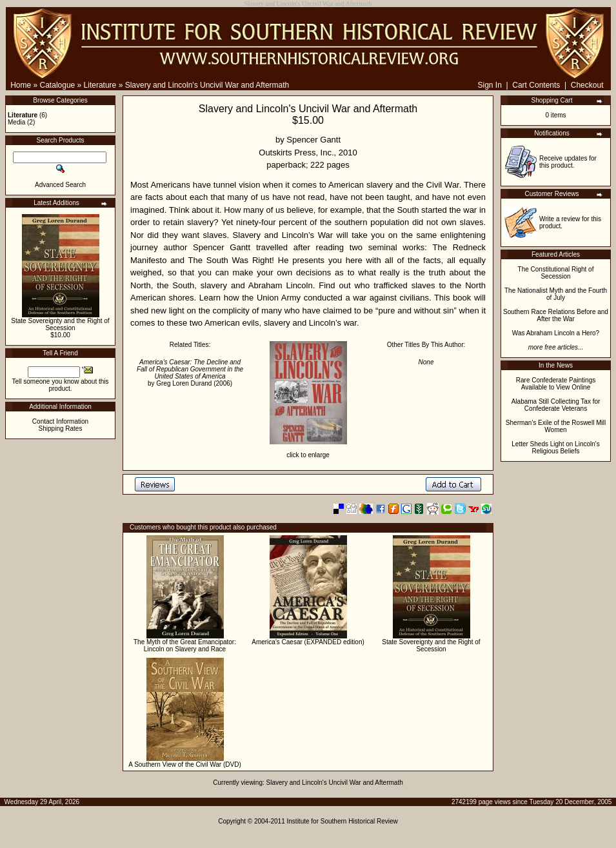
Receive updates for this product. (568, 162)
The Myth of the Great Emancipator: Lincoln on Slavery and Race (185, 646)
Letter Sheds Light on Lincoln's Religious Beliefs (555, 448)
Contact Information (60, 421)
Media (16, 122)
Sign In (489, 85)
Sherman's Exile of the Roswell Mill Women (556, 426)
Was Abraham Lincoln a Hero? (556, 333)
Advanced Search (60, 185)
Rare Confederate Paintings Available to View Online (556, 384)
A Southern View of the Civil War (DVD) (185, 764)
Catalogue (58, 85)
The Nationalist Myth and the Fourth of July (556, 294)
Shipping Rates (61, 429)
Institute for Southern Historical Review (343, 821)
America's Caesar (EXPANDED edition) (308, 642)
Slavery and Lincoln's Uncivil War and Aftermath (207, 85)
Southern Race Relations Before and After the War (556, 315)
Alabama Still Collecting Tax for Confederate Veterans (556, 405)
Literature (100, 85)
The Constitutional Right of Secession (556, 273)
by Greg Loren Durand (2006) (190, 373)
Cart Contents (536, 85)
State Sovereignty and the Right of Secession (60, 324)
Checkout (587, 85)
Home (21, 85)
